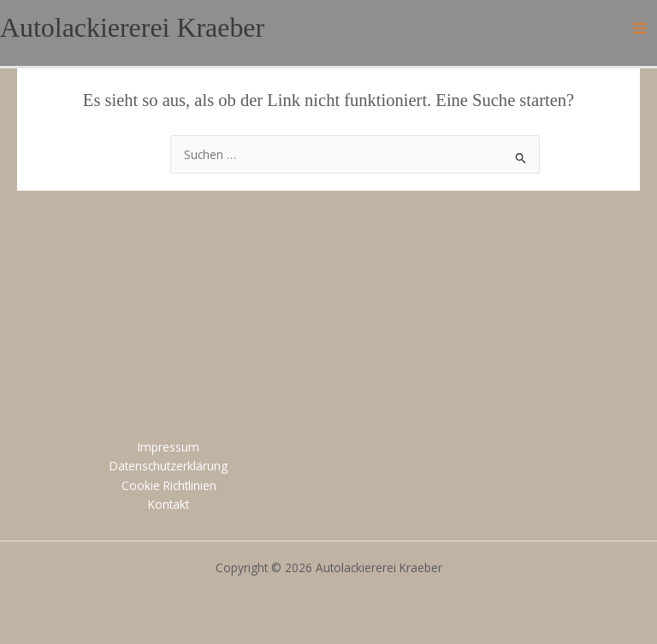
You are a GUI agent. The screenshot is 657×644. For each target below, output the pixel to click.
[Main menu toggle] (640, 29)
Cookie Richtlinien (169, 485)
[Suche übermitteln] (521, 156)
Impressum (169, 447)
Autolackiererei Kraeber (132, 28)
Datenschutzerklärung (169, 466)
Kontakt (169, 504)
